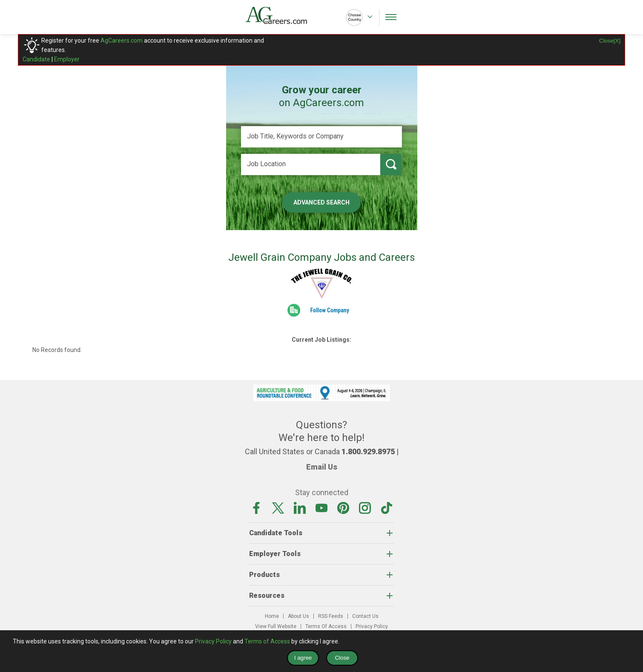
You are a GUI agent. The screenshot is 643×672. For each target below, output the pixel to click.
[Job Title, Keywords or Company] (321, 137)
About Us (299, 616)
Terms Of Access (326, 626)
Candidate (36, 59)
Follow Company (330, 310)
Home (272, 616)
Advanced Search (321, 202)
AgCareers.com (122, 40)
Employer (67, 59)
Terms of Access (267, 641)
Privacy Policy (372, 626)
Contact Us (365, 616)
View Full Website (276, 626)
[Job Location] (311, 164)
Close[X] (610, 41)
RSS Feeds (331, 616)
